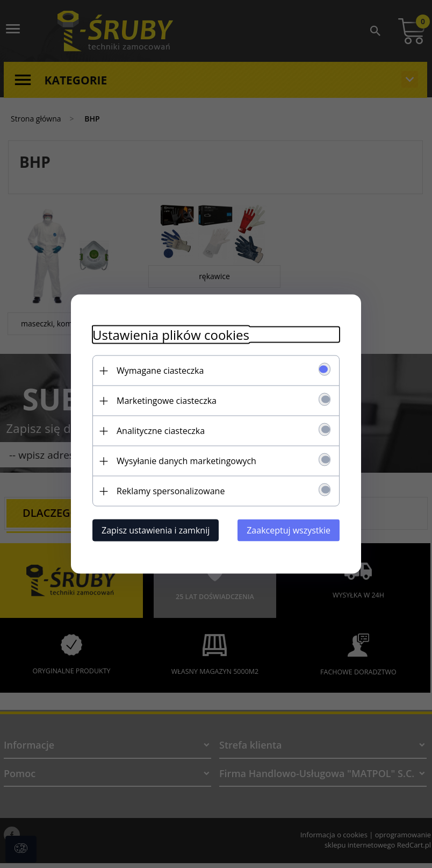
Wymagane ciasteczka (160, 371)
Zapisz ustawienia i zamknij (156, 530)
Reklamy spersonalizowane (171, 491)
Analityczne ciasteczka (161, 431)
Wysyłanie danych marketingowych (186, 461)
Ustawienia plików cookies (171, 335)
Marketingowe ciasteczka (167, 401)
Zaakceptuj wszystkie (289, 530)
